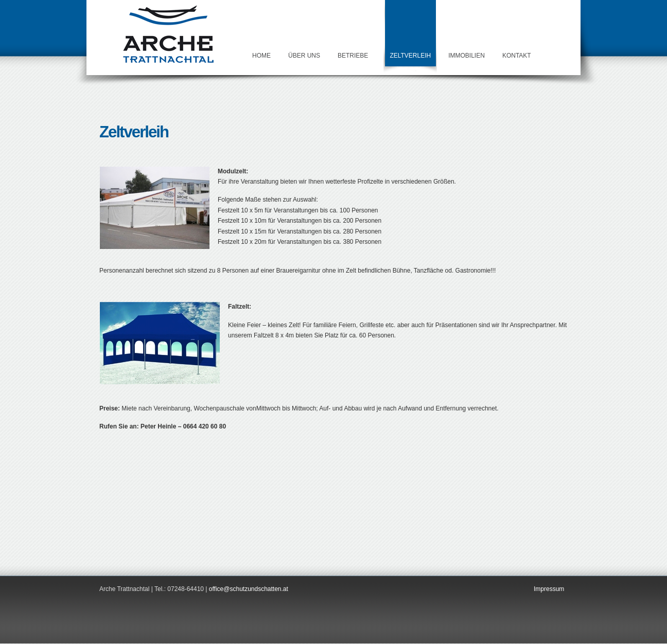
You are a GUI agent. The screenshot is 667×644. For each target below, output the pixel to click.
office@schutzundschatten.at (249, 589)
